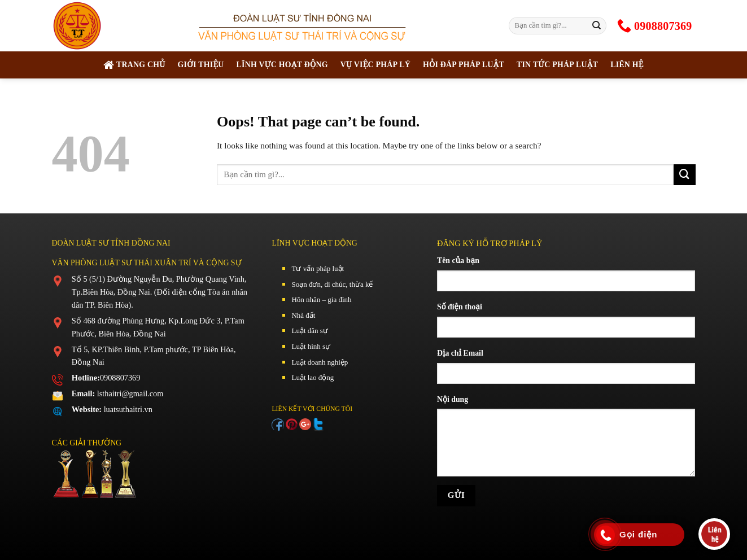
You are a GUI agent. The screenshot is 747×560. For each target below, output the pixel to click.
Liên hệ (627, 65)
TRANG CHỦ (134, 65)
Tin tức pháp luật (557, 65)
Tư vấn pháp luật (318, 268)
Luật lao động (313, 377)
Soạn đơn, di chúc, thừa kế (332, 284)
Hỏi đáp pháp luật (464, 65)
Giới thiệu (200, 65)
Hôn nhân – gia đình (321, 299)
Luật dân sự (309, 331)
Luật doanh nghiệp (320, 362)
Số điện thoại (460, 307)
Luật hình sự (311, 346)
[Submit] (597, 25)
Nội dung (453, 399)
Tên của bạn (458, 261)
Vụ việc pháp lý (375, 65)
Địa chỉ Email (460, 353)
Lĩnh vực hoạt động (282, 65)
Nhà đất (303, 315)
